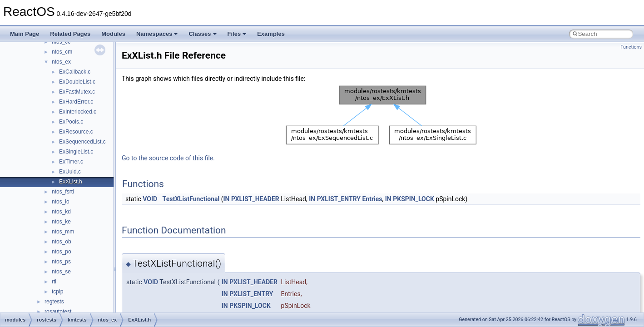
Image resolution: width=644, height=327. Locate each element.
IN (226, 199)
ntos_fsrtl (63, 192)
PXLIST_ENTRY (339, 199)
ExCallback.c (75, 72)
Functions (631, 47)
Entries (372, 199)
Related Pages (70, 34)
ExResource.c (76, 132)
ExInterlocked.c (78, 112)
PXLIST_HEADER (255, 199)
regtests (54, 302)
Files (237, 34)
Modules (113, 34)
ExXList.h (71, 182)
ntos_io (61, 202)
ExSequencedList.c (82, 142)
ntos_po (62, 252)
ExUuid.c (70, 172)
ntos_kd (61, 212)
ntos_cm (62, 52)
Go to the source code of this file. (168, 158)
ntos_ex (61, 62)
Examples (271, 34)
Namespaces (157, 34)
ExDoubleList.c (77, 82)
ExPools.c (71, 122)
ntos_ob (62, 242)
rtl (54, 282)
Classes (202, 34)
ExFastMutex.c (77, 92)
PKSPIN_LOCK (414, 199)
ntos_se (61, 272)
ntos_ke (61, 222)
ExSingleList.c (76, 152)
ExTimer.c (71, 162)
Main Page (25, 34)
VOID (150, 199)
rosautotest (58, 312)
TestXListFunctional (191, 199)
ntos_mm (63, 232)
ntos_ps (61, 262)
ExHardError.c (76, 102)
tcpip (57, 292)
